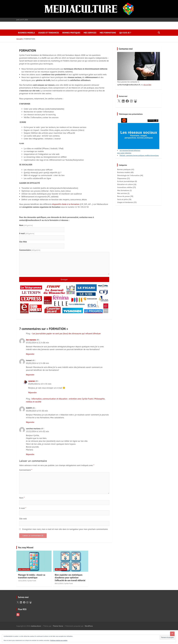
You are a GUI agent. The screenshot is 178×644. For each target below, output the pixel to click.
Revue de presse (123, 196)
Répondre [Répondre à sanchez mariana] (30, 454)
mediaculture (36, 626)
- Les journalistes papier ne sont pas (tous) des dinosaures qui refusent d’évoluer (66, 333)
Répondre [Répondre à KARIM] (30, 422)
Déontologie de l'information (128, 175)
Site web (23, 519)
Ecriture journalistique (126, 181)
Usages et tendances (49, 33)
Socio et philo (122, 199)
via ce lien (147, 85)
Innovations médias (125, 187)
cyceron (32, 381)
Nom (26, 225)
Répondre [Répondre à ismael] (30, 375)
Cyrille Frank (32, 581)
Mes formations (108, 33)
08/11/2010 (59, 583)
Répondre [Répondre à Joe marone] (30, 354)
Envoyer (64, 279)
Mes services (90, 33)
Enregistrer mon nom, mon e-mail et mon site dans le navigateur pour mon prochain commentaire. (65, 529)
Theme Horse (58, 626)
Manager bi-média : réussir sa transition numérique (32, 576)
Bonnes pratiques (71, 33)
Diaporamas (122, 178)
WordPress (89, 626)
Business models (26, 33)
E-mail (27, 233)
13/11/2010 (22, 581)
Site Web (23, 242)
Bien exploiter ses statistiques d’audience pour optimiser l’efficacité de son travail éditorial (70, 578)
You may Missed (26, 547)
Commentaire (30, 250)
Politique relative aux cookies (59, 640)
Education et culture (125, 184)
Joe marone (31, 340)
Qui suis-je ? (125, 33)
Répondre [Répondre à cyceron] (32, 392)
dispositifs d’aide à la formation (66, 204)
